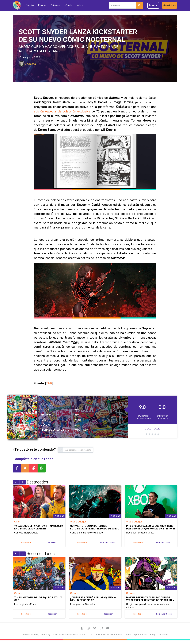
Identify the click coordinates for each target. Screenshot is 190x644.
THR (49, 383)
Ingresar (153, 5)
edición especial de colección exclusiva (62, 111)
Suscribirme (170, 5)
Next (23, 482)
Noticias (30, 5)
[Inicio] (17, 5)
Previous (16, 482)
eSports (68, 5)
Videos (80, 5)
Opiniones (55, 5)
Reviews (42, 5)
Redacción (52, 542)
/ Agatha (27, 64)
